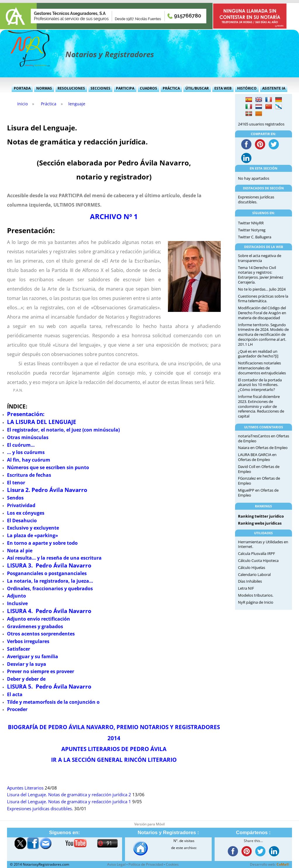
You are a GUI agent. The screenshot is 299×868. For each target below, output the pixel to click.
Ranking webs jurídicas (260, 523)
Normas (44, 88)
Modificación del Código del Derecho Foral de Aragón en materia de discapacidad (262, 313)
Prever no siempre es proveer (41, 671)
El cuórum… (21, 445)
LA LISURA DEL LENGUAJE (42, 422)
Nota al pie (20, 551)
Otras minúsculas (28, 437)
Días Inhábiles (250, 581)
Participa (125, 88)
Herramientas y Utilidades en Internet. (263, 544)
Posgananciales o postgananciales (47, 573)
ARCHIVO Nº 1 (114, 216)
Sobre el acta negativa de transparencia (260, 258)
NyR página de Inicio (256, 602)
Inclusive (17, 603)
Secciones (100, 88)
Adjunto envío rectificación (39, 619)
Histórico (247, 88)
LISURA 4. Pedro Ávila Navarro (49, 611)
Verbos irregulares (28, 641)
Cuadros (148, 88)
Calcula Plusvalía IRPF (257, 553)
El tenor (16, 483)
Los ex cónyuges (26, 513)
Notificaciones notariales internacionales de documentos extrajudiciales (262, 368)
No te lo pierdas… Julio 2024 (262, 289)
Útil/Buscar (197, 88)
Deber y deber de (26, 679)
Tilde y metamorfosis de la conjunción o (53, 702)
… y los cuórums (26, 452)
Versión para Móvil (149, 824)
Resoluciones (71, 88)
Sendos (15, 498)
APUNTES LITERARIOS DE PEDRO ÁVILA (114, 749)
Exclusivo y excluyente (33, 528)
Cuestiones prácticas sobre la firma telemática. (263, 299)
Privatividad (21, 505)
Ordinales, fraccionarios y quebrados (50, 588)
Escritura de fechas (29, 475)
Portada (22, 88)
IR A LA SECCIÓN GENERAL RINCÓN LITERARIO (114, 760)
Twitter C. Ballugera (255, 237)
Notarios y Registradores (110, 54)
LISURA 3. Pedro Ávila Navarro (49, 565)
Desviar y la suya (27, 664)
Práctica (171, 88)
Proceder (17, 709)
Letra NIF (246, 588)
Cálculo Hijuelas (252, 567)
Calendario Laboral (254, 574)
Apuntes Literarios (25, 788)
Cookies (172, 864)
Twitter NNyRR (251, 223)
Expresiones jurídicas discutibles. (40, 809)
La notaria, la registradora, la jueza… (50, 581)
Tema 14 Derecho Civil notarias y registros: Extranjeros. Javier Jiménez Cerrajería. (261, 275)
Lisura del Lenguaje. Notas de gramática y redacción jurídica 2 (69, 795)
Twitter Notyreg (252, 230)
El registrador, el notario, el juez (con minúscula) (63, 430)
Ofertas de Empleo (272, 448)
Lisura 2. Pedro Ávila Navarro (47, 490)
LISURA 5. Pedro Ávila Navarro (49, 686)
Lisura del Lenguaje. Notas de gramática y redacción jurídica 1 (69, 802)
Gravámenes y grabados (35, 626)
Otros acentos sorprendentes (41, 634)
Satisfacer (19, 649)
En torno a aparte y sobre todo (42, 543)
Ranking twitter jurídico (261, 516)
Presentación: (26, 414)
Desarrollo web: (270, 864)
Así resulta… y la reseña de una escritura (54, 558)
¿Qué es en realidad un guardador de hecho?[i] (258, 354)
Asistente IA (274, 88)
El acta (15, 694)
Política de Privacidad (146, 864)
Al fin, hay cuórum (29, 460)
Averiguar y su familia (33, 656)
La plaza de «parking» (33, 535)
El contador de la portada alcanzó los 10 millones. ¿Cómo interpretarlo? (260, 385)
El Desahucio (22, 521)
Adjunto (16, 596)
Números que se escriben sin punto (48, 467)
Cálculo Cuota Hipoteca (258, 560)
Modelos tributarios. (256, 595)
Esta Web (223, 88)
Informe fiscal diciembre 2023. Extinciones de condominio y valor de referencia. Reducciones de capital (261, 406)
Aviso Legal (116, 864)
